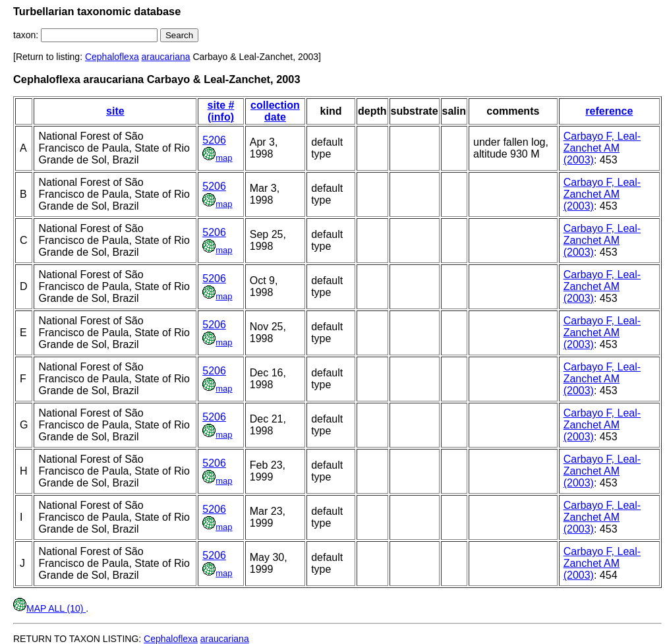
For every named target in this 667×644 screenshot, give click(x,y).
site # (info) (221, 111)
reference (609, 111)
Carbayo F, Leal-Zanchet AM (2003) (602, 148)
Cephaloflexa (112, 57)
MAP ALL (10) (49, 608)
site (115, 111)
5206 (214, 140)
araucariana (166, 57)
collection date (275, 111)
